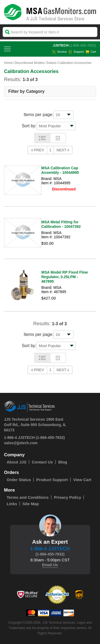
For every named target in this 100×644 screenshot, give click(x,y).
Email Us (50, 565)
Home (8, 63)
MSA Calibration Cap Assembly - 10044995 (60, 170)
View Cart (82, 480)
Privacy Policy (67, 497)
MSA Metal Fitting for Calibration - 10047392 (61, 224)
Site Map (31, 504)
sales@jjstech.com (21, 443)
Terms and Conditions (28, 497)
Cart (91, 52)
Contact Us (42, 462)
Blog (63, 462)
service (59, 52)
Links (12, 504)
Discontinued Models (29, 63)
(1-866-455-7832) (83, 45)
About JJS (17, 462)
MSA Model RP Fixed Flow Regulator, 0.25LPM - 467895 (65, 277)
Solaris (51, 63)
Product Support (52, 480)
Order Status (19, 480)
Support (76, 52)
